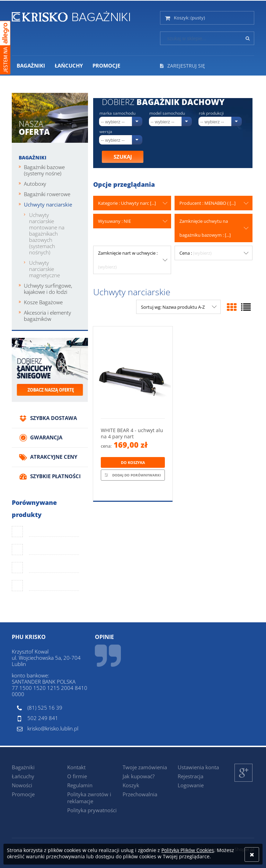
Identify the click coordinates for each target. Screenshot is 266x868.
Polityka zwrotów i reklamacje (89, 798)
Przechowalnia (140, 794)
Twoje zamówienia (145, 767)
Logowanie (191, 785)
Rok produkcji (211, 113)
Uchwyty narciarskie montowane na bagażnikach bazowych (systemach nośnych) (47, 234)
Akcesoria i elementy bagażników (47, 316)
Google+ (244, 782)
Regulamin (80, 785)
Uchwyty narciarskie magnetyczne (45, 269)
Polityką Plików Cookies (188, 850)
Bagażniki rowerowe (47, 194)
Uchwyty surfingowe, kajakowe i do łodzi (48, 289)
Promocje (23, 794)
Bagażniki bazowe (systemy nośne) (44, 170)
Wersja (106, 132)
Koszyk (131, 785)
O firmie (77, 776)
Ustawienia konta (198, 767)
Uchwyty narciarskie (48, 204)
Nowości (22, 785)
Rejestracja (190, 776)
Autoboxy (35, 184)
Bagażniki (33, 157)
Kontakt (76, 767)
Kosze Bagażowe (43, 302)
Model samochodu (167, 113)
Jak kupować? (139, 776)
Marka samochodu (117, 113)
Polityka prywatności (92, 810)
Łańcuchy (23, 776)
